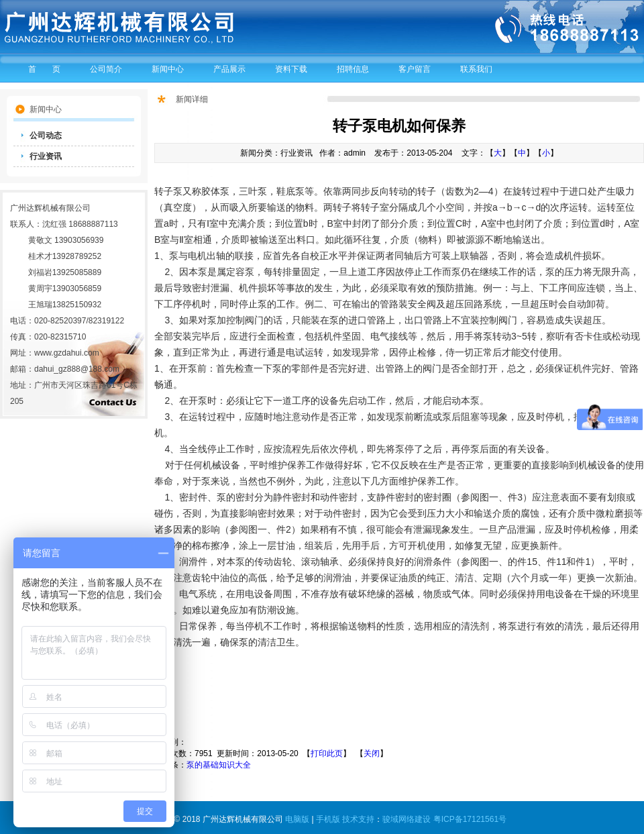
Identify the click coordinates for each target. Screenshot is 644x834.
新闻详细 (192, 99)
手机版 (328, 819)
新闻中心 (168, 69)
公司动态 (46, 136)
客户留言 (415, 69)
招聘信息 (353, 69)
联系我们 (476, 69)
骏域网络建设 (407, 819)
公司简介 (106, 69)
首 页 (44, 69)
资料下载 (291, 69)
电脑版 (297, 819)
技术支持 (358, 819)
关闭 (372, 753)
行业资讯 (46, 156)
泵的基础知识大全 (219, 765)
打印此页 (327, 753)
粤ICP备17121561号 (470, 819)
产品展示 (229, 69)
